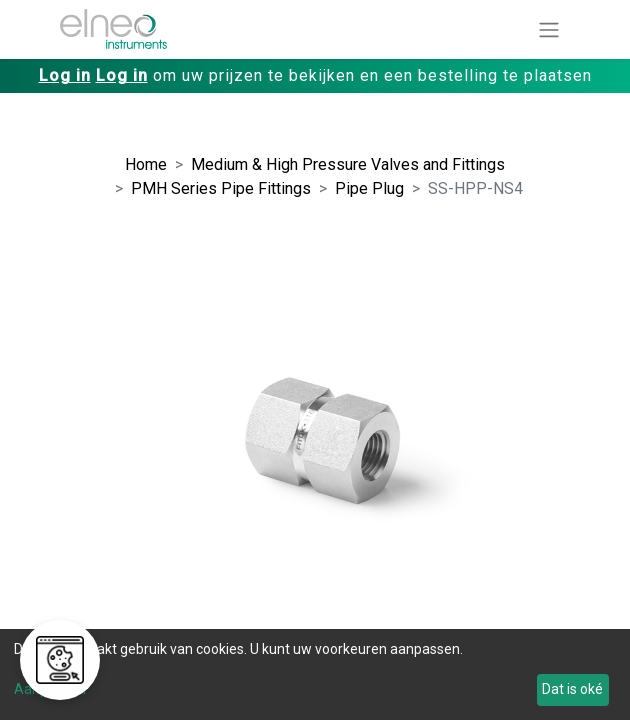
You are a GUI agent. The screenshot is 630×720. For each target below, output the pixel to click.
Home (146, 164)
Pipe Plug (369, 188)
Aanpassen (50, 689)
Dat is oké (572, 689)
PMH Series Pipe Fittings (221, 188)
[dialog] (315, 674)
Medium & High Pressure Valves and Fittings (348, 164)
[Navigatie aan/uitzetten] (549, 29)
